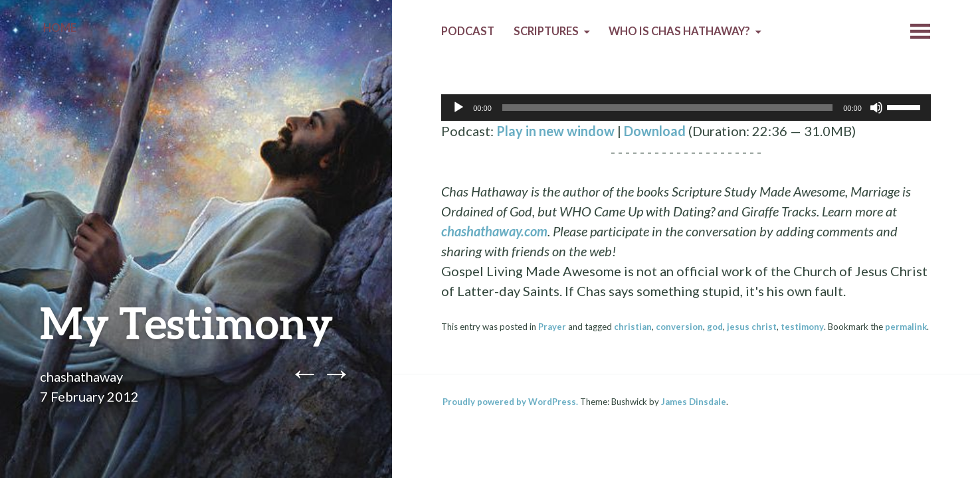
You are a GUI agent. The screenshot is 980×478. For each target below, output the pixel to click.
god (715, 327)
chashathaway (81, 376)
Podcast (468, 31)
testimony (802, 327)
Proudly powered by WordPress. (510, 402)
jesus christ (752, 327)
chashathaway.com (494, 231)
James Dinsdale (694, 402)
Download (655, 131)
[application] (686, 108)
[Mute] (876, 108)
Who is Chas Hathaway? (679, 31)
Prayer (552, 327)
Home (60, 28)
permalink (906, 327)
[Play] (458, 108)
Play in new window (555, 131)
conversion (679, 327)
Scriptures (546, 31)
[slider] (667, 108)
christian (633, 327)
